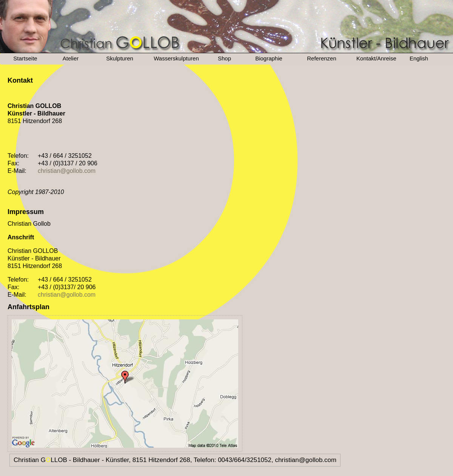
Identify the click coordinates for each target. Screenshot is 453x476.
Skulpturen (120, 58)
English (419, 58)
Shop (224, 58)
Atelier (71, 58)
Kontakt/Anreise (376, 58)
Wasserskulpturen (176, 58)
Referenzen (322, 58)
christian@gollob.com (67, 171)
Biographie (269, 58)
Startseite (25, 58)
